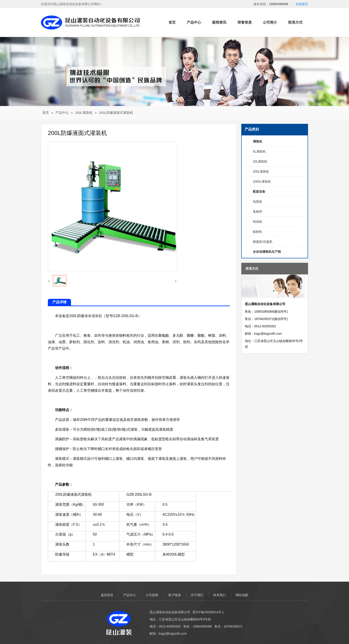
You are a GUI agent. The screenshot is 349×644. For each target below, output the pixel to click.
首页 (172, 22)
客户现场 (174, 595)
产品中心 (194, 22)
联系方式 (295, 22)
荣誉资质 (245, 22)
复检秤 (258, 212)
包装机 (258, 202)
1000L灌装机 (262, 181)
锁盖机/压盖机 (263, 242)
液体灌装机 (93, 316)
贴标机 (258, 232)
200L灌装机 (84, 113)
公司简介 (270, 22)
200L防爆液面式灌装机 (116, 113)
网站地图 (242, 595)
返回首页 (107, 595)
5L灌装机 (259, 151)
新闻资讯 (219, 22)
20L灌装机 (260, 161)
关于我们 (197, 595)
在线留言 (302, 4)
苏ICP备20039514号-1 (208, 612)
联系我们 (219, 595)
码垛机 (258, 222)
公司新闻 (152, 595)
